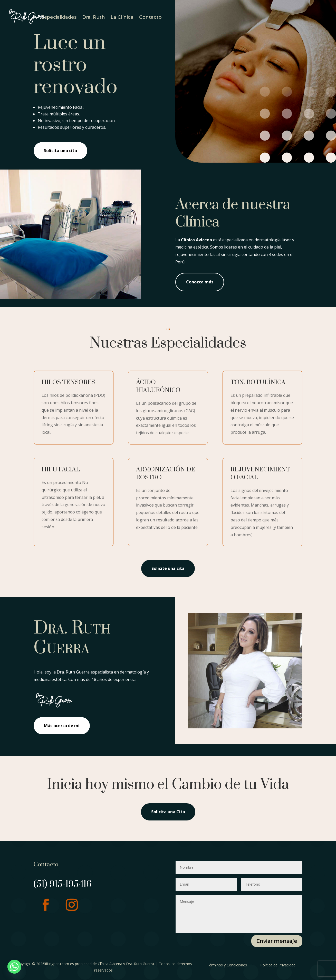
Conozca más (200, 282)
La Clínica (122, 18)
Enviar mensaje (277, 941)
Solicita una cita (60, 151)
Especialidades (59, 18)
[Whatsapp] (14, 967)
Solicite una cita (168, 568)
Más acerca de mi (62, 726)
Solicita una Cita (168, 812)
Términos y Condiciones (227, 965)
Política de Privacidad (278, 965)
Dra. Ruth (94, 18)
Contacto (150, 18)
